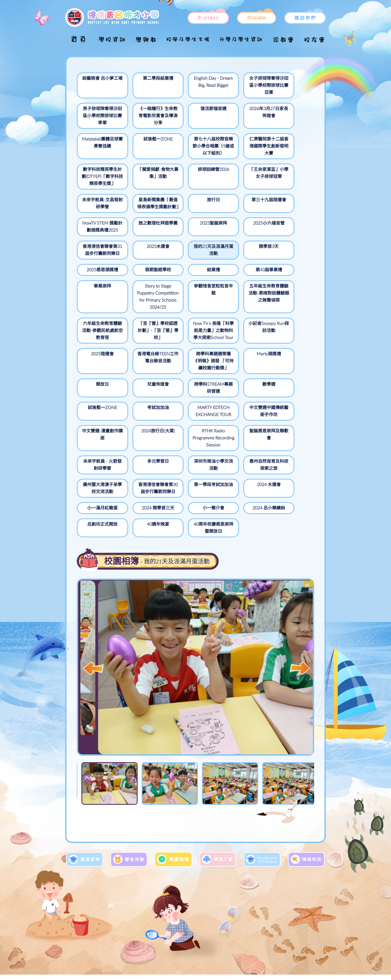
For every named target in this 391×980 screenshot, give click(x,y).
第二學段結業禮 (146, 78)
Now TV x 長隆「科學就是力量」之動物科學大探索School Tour (241, 316)
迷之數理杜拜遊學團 (146, 210)
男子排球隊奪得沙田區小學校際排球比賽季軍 (288, 85)
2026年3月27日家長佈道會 (193, 112)
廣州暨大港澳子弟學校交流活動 (99, 468)
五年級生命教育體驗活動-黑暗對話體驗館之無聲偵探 (99, 316)
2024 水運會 (241, 464)
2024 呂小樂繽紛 (193, 494)
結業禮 (99, 261)
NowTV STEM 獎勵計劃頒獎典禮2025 (99, 214)
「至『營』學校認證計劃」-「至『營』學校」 (193, 312)
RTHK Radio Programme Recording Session (288, 414)
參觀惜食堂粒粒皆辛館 (288, 264)
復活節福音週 (146, 109)
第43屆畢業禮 (146, 261)
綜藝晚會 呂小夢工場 (99, 82)
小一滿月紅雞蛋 (288, 464)
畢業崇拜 (193, 261)
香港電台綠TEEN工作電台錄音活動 (146, 350)
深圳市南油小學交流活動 (241, 444)
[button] (300, 655)
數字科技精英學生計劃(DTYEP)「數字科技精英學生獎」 (193, 150)
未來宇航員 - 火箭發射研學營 (146, 444)
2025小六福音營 (241, 207)
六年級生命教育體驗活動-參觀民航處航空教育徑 (146, 312)
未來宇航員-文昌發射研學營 (146, 180)
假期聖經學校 (288, 237)
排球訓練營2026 (288, 139)
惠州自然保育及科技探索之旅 (288, 444)
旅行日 (241, 177)
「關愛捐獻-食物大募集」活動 (241, 143)
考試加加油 (288, 380)
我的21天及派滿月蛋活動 (146, 241)
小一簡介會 (146, 494)
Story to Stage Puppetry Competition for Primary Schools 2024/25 (241, 275)
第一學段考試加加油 (193, 468)
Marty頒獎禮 (241, 343)
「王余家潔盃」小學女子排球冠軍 (99, 184)
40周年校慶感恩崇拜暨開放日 (99, 514)
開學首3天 (193, 237)
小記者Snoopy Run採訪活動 (288, 309)
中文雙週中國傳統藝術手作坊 (146, 407)
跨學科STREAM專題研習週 (146, 384)
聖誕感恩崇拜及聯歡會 (99, 444)
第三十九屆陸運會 (288, 180)
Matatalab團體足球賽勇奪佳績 (241, 112)
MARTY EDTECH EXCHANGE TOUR (99, 410)
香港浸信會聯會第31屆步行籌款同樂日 (288, 214)
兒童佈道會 (99, 380)
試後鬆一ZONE (288, 109)
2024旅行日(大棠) (241, 403)
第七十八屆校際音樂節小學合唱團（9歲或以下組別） (98, 150)
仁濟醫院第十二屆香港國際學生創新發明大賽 (146, 146)
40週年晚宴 (288, 494)
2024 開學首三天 (99, 494)
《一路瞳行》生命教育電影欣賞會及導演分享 (99, 116)
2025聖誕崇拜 (193, 207)
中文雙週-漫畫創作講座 (193, 407)
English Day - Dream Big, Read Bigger (193, 85)
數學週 (193, 380)
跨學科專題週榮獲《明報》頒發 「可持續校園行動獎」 (193, 353)
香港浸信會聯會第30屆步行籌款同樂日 (146, 471)
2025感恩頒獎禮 (241, 237)
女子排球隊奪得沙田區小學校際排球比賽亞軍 (241, 85)
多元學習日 (193, 441)
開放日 (288, 343)
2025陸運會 (99, 343)
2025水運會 (99, 237)
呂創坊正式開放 (241, 494)
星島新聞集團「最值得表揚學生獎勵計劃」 (193, 184)
